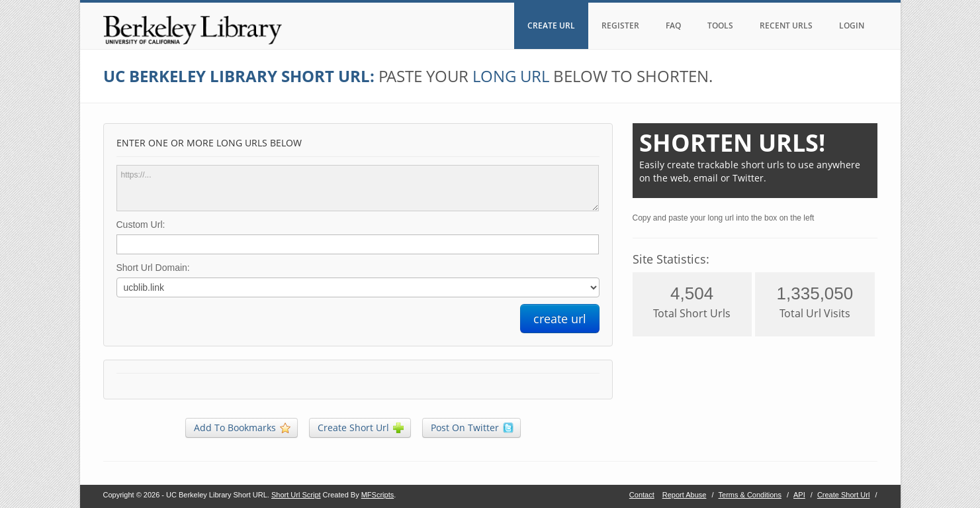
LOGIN (852, 25)
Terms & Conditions (750, 495)
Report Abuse (685, 495)
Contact (642, 495)
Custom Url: (141, 225)
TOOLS (720, 25)
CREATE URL (551, 25)
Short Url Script (296, 495)
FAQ (673, 25)
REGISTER (620, 25)
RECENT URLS (786, 25)
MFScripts (378, 495)
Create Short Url (843, 495)
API (799, 495)
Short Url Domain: (153, 268)
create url (560, 319)
